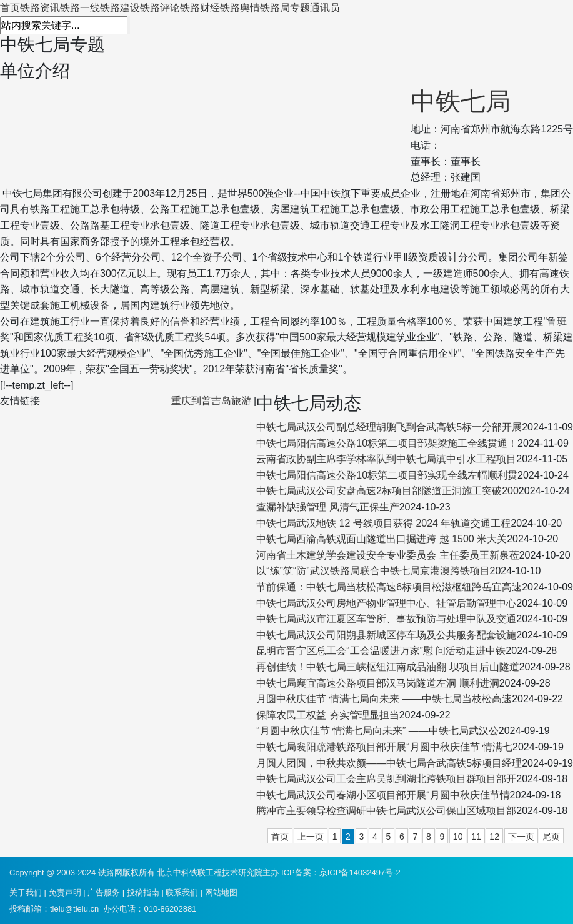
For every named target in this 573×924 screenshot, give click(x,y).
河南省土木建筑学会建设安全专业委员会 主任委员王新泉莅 (387, 555)
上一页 (311, 837)
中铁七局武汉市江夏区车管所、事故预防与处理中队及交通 (386, 619)
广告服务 (104, 892)
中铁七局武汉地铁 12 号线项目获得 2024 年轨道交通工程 (383, 523)
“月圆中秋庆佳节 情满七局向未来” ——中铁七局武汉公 (377, 731)
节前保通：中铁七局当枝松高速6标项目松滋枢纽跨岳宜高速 (389, 587)
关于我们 (26, 892)
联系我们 (182, 892)
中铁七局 (461, 101)
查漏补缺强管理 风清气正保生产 (327, 507)
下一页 (521, 837)
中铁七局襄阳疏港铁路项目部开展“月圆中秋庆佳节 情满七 (384, 747)
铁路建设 (120, 8)
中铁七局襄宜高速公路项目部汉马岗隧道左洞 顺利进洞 (377, 683)
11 (476, 837)
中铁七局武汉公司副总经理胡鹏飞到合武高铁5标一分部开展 (389, 427)
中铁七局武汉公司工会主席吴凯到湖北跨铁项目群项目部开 (386, 779)
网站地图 (221, 892)
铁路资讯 (40, 8)
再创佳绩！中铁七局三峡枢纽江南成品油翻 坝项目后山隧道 (387, 667)
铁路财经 (200, 8)
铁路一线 (80, 8)
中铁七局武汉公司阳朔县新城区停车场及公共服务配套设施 (386, 635)
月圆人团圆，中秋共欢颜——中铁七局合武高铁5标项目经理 (389, 763)
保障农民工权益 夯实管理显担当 (327, 715)
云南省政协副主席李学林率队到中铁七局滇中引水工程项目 (386, 459)
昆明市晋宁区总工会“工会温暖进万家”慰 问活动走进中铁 (381, 651)
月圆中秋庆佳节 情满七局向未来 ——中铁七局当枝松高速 (384, 699)
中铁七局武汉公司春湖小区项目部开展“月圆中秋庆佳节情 (383, 795)
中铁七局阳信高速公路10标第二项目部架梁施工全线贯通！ (387, 443)
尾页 (551, 837)
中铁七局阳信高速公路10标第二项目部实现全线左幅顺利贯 (387, 475)
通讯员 (325, 8)
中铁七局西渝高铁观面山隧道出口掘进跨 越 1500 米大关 (381, 539)
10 (458, 837)
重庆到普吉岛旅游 (211, 401)
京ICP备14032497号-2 (360, 872)
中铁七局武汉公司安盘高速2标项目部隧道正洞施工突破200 (387, 491)
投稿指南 (143, 892)
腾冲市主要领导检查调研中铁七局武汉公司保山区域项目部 (386, 811)
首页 (10, 8)
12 (494, 837)
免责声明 (65, 892)
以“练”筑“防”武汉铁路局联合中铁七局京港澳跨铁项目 (373, 571)
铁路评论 (160, 8)
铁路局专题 (285, 8)
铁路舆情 (240, 8)
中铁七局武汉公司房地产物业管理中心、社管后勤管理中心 (386, 603)
